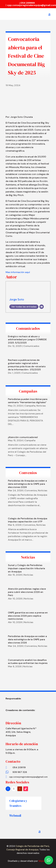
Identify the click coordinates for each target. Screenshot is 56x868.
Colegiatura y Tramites (18, 803)
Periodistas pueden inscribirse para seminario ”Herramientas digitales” (28, 401)
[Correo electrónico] (42, 307)
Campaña (30, 406)
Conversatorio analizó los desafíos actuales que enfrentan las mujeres (28, 662)
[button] (49, 860)
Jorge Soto (17, 299)
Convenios (31, 490)
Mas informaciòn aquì (18, 272)
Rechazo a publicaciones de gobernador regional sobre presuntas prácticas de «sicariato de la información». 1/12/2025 (27, 365)
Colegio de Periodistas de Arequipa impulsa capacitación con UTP (28, 520)
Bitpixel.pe (43, 861)
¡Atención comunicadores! (23, 437)
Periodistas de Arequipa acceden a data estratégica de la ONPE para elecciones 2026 (27, 484)
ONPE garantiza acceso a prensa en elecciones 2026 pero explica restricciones (28, 616)
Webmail (15, 816)
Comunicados (31, 346)
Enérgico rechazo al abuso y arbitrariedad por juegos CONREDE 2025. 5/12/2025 (27, 340)
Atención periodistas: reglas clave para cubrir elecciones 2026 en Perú (27, 592)
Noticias (41, 406)
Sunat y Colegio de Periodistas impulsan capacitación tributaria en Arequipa (26, 568)
